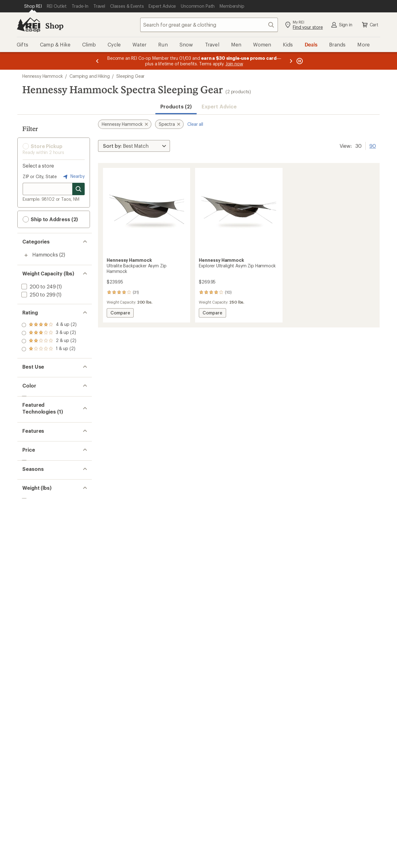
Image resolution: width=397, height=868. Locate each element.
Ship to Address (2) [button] (50, 219)
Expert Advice (219, 106)
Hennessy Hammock (42, 76)
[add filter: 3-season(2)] (35, 542)
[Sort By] (134, 146)
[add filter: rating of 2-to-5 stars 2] (49, 341)
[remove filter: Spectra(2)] (34, 449)
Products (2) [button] (176, 106)
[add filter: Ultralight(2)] (35, 480)
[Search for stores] (78, 189)
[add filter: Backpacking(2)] (39, 380)
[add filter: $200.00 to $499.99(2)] (48, 511)
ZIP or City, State (40, 176)
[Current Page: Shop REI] (33, 6)
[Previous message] (97, 61)
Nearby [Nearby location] (73, 177)
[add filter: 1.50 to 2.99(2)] (38, 573)
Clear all (195, 124)
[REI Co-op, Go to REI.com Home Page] (29, 25)
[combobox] (209, 25)
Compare (122, 314)
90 (373, 145)
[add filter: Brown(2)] (36, 411)
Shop (54, 26)
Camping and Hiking (89, 76)
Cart (370, 25)
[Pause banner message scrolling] (299, 61)
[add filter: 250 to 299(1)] (38, 294)
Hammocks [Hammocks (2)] (45, 254)
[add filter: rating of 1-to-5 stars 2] (49, 349)
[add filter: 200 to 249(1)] (38, 286)
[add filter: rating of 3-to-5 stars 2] (49, 333)
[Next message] (291, 61)
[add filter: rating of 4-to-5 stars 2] (49, 325)
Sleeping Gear (130, 76)
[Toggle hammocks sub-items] (26, 255)
